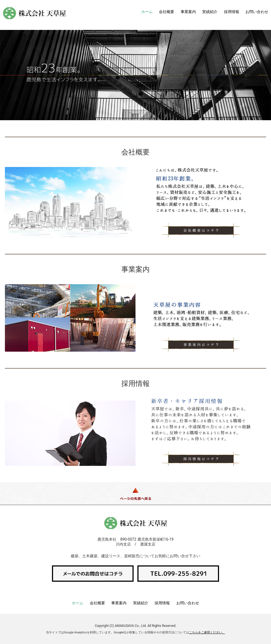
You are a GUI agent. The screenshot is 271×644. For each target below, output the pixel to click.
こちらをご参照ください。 (207, 632)
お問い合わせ (257, 12)
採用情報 (232, 12)
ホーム (147, 12)
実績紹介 (210, 12)
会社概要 (167, 12)
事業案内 (188, 12)
